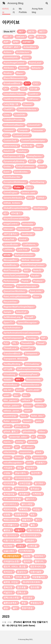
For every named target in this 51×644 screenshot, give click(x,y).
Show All (9, 32)
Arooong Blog (15, 3)
